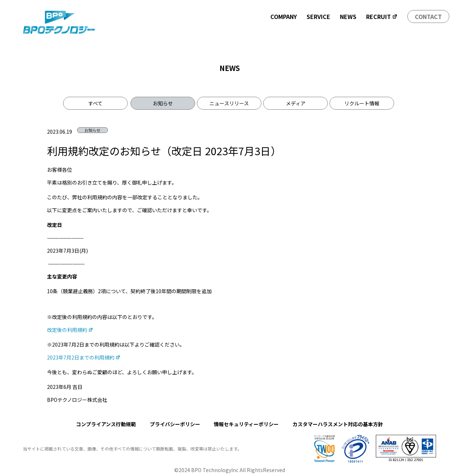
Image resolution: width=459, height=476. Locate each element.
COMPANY (284, 16)
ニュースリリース (229, 103)
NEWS (348, 16)
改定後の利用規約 (70, 330)
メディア (296, 103)
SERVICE (318, 16)
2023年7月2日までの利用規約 (84, 357)
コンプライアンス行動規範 (106, 424)
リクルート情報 (362, 103)
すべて (95, 103)
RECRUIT (382, 16)
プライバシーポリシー (175, 424)
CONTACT (428, 16)
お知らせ (163, 103)
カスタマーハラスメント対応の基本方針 (338, 424)
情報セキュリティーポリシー (246, 424)
